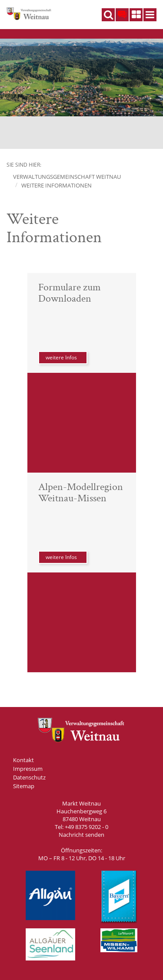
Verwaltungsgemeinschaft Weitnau (67, 177)
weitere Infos (61, 357)
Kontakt (23, 760)
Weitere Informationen (57, 185)
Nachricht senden (81, 835)
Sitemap (24, 786)
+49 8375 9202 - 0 (86, 827)
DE (122, 13)
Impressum (28, 769)
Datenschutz (29, 777)
